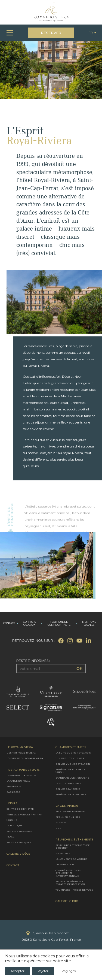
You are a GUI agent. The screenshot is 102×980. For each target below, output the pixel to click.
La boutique (15, 825)
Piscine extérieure (19, 831)
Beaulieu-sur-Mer (68, 817)
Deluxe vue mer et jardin (73, 764)
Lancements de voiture (71, 859)
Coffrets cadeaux (30, 623)
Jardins (12, 820)
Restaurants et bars (23, 770)
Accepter (18, 971)
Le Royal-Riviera (20, 747)
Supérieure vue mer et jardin (71, 771)
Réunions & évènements (74, 840)
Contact (9, 623)
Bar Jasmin (14, 786)
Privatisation (65, 864)
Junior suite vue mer (70, 758)
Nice (58, 828)
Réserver (51, 33)
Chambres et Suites (71, 747)
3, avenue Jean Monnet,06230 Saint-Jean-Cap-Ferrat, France (51, 936)
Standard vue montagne (72, 778)
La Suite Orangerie (68, 783)
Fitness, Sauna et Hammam (24, 814)
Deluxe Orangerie (68, 789)
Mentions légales (89, 623)
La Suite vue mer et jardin (73, 753)
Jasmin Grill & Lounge (21, 775)
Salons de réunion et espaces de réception (70, 883)
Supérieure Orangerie (71, 794)
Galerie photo (67, 901)
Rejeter (43, 971)
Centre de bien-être (20, 809)
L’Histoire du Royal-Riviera (25, 758)
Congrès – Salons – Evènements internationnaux (68, 873)
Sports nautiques (19, 842)
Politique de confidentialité (59, 623)
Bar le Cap (13, 792)
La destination (67, 806)
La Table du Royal (18, 781)
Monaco (61, 822)
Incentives (63, 853)
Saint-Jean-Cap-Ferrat (70, 811)
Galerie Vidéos (18, 854)
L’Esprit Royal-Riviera (21, 753)
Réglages (69, 971)
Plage (10, 837)
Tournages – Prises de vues (74, 890)
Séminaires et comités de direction (73, 846)
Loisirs (12, 803)
